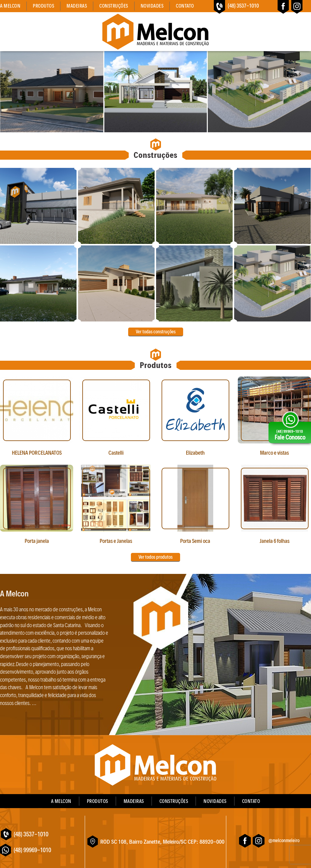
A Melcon (10, 6)
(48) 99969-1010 (32, 850)
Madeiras (77, 6)
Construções (114, 6)
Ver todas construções (156, 332)
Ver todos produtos (155, 557)
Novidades (152, 6)
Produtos (43, 6)
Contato (185, 6)
